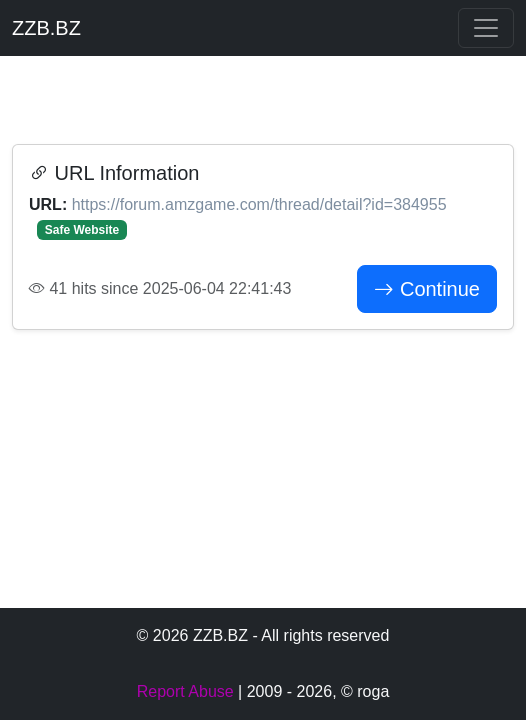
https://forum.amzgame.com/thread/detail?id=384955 (259, 204)
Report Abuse (185, 691)
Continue (427, 289)
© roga (365, 691)
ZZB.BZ (46, 28)
